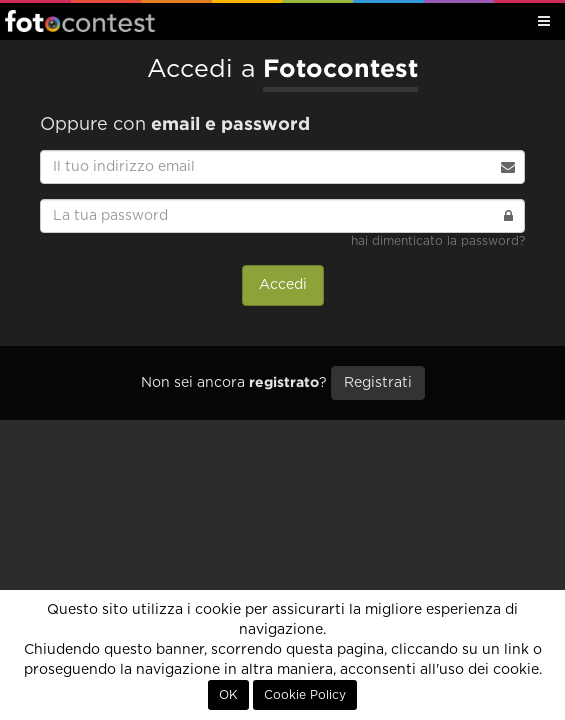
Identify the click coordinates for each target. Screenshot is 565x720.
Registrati (378, 383)
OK (228, 695)
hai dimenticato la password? (438, 241)
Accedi (283, 285)
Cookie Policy (305, 695)
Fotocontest (80, 21)
